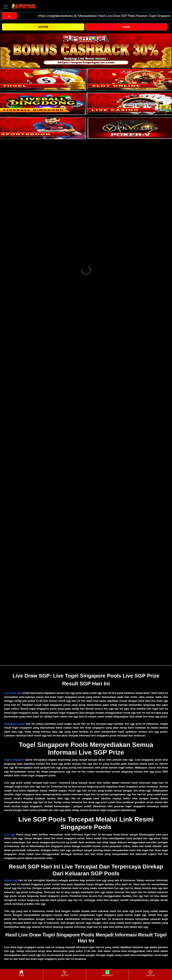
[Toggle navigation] (6, 7)
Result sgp (11, 880)
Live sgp (10, 835)
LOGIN (126, 27)
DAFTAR (43, 27)
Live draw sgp (13, 693)
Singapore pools (14, 724)
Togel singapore (14, 760)
